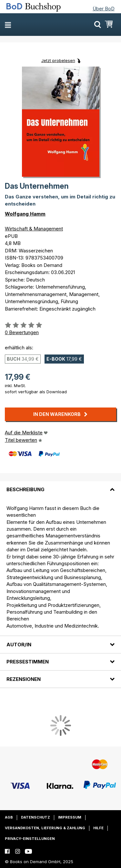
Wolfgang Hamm (25, 214)
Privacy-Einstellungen (30, 839)
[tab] (60, 486)
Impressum (70, 817)
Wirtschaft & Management (34, 229)
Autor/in (19, 645)
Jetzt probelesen (58, 60)
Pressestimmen (28, 662)
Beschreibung (25, 489)
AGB (9, 817)
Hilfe (98, 828)
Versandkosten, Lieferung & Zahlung (45, 828)
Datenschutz (35, 817)
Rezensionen (24, 679)
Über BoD (104, 9)
